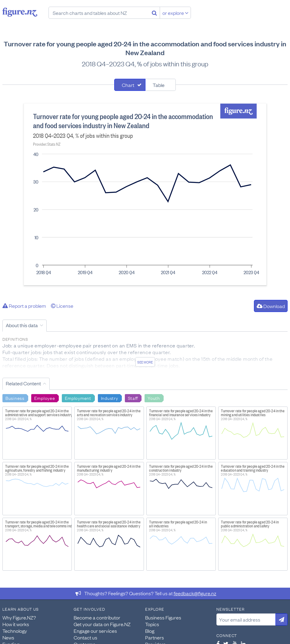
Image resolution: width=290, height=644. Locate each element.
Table (159, 85)
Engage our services (95, 631)
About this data (22, 325)
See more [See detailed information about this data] (145, 362)
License (62, 306)
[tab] (130, 85)
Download (271, 306)
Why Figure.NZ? (19, 617)
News (8, 637)
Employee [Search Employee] (45, 398)
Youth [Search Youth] (154, 398)
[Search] (154, 13)
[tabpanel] (145, 194)
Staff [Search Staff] (133, 398)
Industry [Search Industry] (110, 398)
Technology (15, 631)
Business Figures (163, 617)
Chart (128, 85)
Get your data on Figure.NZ (102, 624)
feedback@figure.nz (195, 593)
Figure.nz (20, 12)
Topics (152, 624)
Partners (155, 637)
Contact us (85, 637)
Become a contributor (97, 617)
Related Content (23, 383)
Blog (150, 631)
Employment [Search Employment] (78, 398)
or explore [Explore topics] (175, 13)
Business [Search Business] (15, 398)
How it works (16, 624)
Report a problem (24, 306)
